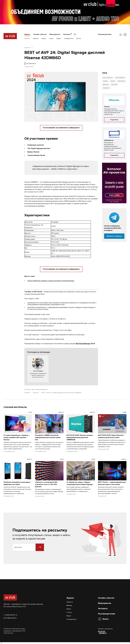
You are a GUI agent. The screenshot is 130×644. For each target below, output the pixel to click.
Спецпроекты (69, 38)
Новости (27, 38)
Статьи (51, 38)
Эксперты (67, 34)
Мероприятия (55, 34)
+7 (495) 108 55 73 (10, 615)
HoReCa (113, 81)
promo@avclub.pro (10, 618)
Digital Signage (120, 78)
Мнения (36, 38)
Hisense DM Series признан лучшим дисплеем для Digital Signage (51, 281)
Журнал (27, 34)
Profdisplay (121, 81)
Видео (59, 38)
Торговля (114, 85)
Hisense (105, 81)
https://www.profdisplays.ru (40, 389)
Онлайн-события (40, 34)
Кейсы (44, 38)
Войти (106, 619)
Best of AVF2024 (108, 78)
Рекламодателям (105, 34)
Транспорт (106, 88)
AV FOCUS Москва (83, 344)
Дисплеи (106, 85)
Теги (79, 38)
